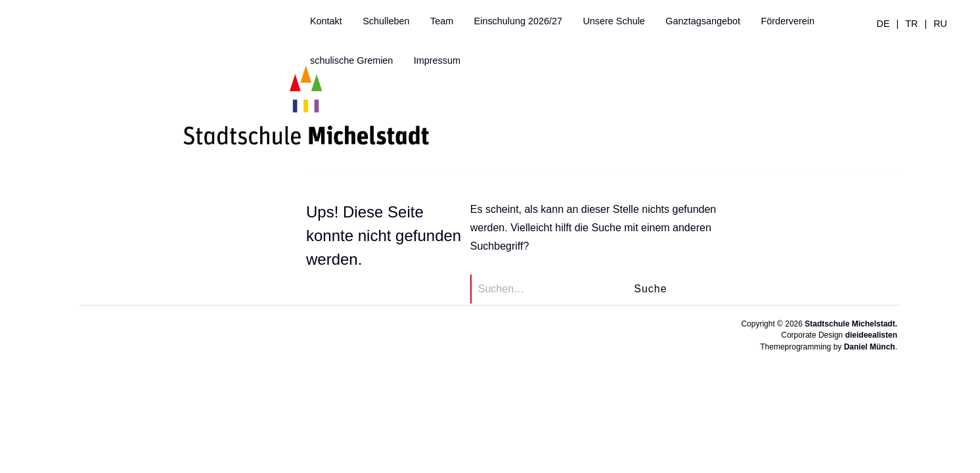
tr (911, 24)
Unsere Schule (613, 21)
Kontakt (326, 21)
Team (442, 21)
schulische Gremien (351, 60)
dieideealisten (871, 335)
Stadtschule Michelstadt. (851, 324)
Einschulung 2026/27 (518, 21)
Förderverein (788, 21)
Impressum (437, 60)
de (883, 24)
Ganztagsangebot (703, 21)
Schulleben (386, 21)
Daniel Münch (870, 347)
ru (940, 24)
